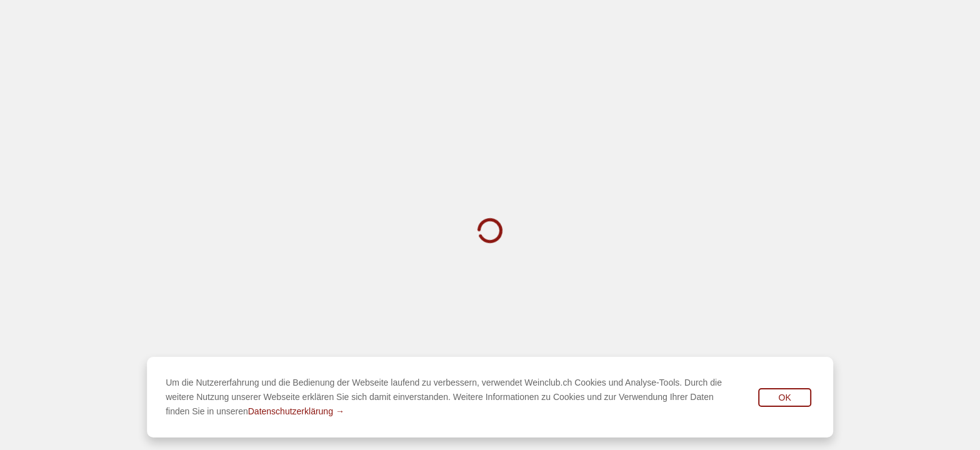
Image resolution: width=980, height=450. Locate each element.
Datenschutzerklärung (291, 411)
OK (785, 397)
